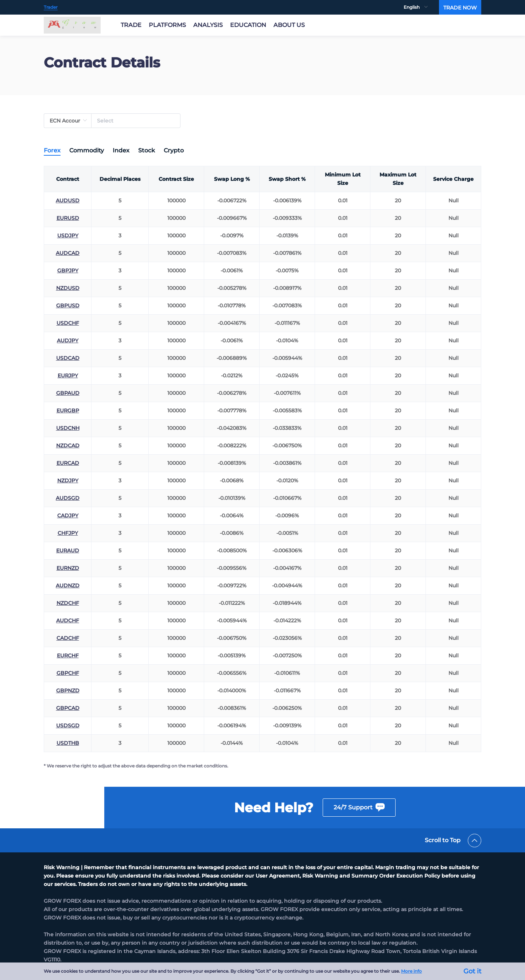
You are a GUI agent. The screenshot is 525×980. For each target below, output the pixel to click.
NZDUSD (68, 288)
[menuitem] (421, 7)
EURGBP (68, 411)
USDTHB (68, 743)
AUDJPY (68, 341)
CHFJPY (68, 533)
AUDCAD (68, 253)
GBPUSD (68, 306)
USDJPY (68, 236)
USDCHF (68, 323)
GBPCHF (68, 673)
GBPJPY (68, 271)
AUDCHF (68, 621)
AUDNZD (68, 586)
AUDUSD (68, 201)
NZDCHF (68, 603)
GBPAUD (68, 393)
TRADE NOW (460, 8)
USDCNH (68, 428)
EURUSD (68, 218)
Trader (51, 7)
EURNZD (68, 568)
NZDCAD (68, 446)
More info (411, 971)
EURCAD (68, 463)
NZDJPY (68, 481)
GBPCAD (68, 708)
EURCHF (68, 656)
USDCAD (68, 358)
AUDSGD (68, 498)
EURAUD (68, 551)
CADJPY (68, 516)
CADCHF (68, 638)
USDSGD (68, 726)
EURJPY (68, 376)
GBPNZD (68, 691)
